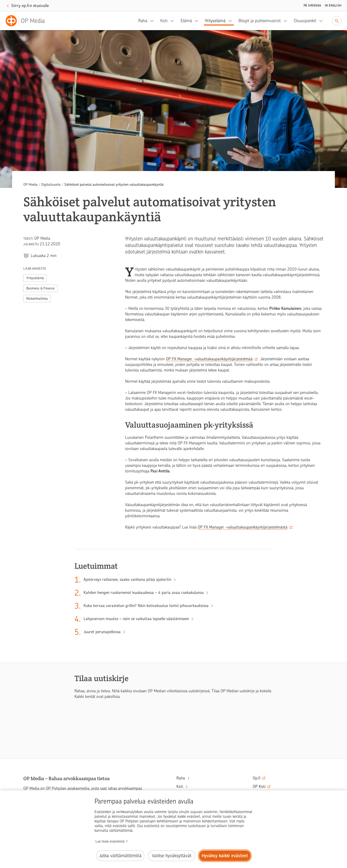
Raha (143, 21)
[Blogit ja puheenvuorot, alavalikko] (287, 21)
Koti (164, 21)
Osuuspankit (305, 21)
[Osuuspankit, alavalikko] (322, 21)
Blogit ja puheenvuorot (260, 21)
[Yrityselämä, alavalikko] (231, 21)
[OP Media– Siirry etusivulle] (28, 21)
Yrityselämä (215, 21)
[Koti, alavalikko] (174, 21)
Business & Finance (40, 288)
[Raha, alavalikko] (153, 21)
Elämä (186, 21)
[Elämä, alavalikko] (198, 21)
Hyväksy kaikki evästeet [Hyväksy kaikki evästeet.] (225, 856)
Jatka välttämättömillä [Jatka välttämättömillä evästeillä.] (120, 856)
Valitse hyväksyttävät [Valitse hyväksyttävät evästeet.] (172, 856)
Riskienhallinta (37, 299)
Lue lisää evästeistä (110, 841)
